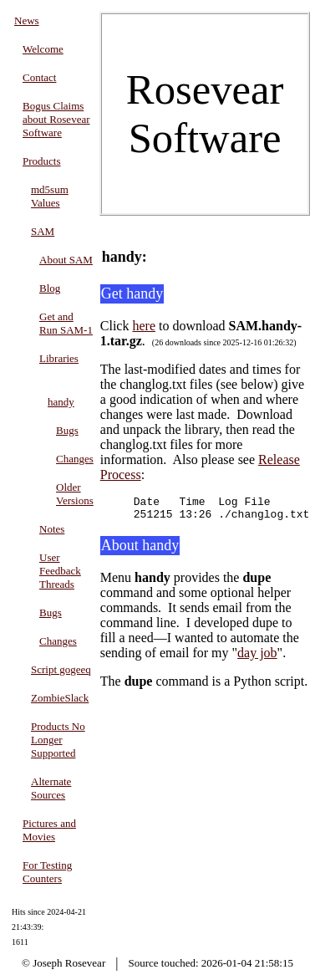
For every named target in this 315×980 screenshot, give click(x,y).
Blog (50, 288)
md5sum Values (50, 196)
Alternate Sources (51, 788)
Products (42, 161)
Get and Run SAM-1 (66, 323)
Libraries (59, 358)
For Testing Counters (47, 872)
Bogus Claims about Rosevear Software (56, 119)
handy (61, 402)
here (144, 326)
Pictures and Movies (49, 830)
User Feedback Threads (60, 571)
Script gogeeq (61, 669)
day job (257, 658)
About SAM (66, 260)
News (27, 20)
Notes (52, 529)
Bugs (67, 430)
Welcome (43, 49)
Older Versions (75, 494)
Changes (75, 459)
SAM (43, 231)
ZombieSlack (60, 698)
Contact (39, 77)
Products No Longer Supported (58, 740)
